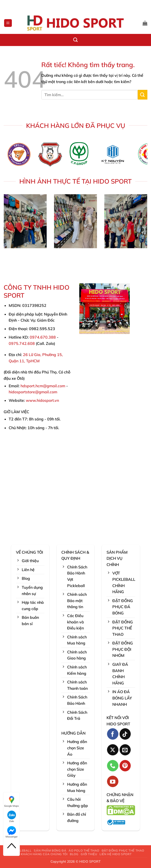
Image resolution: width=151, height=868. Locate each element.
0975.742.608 (22, 343)
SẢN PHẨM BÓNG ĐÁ (50, 850)
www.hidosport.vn (42, 400)
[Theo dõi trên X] (113, 750)
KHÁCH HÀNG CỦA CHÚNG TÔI (44, 854)
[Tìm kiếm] (75, 40)
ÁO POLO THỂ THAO (84, 850)
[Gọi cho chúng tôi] (113, 766)
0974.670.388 (43, 337)
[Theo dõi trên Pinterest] (125, 766)
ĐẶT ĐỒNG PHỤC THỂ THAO (123, 850)
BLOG (74, 854)
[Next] (140, 156)
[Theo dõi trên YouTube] (113, 781)
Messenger (12, 832)
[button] (8, 23)
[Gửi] (143, 95)
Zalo (12, 817)
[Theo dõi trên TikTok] (125, 734)
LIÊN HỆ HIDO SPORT (115, 854)
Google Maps (11, 801)
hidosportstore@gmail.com (33, 392)
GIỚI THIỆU (89, 854)
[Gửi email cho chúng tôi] (125, 750)
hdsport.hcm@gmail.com (43, 386)
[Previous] (11, 156)
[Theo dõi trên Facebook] (113, 734)
